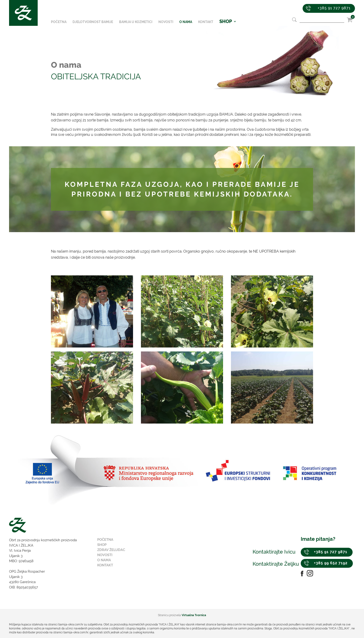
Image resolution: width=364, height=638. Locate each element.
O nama (186, 22)
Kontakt (206, 22)
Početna (59, 22)
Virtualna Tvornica (194, 615)
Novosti (166, 22)
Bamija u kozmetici (136, 22)
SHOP (226, 22)
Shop (102, 545)
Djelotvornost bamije (93, 22)
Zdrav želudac (111, 550)
